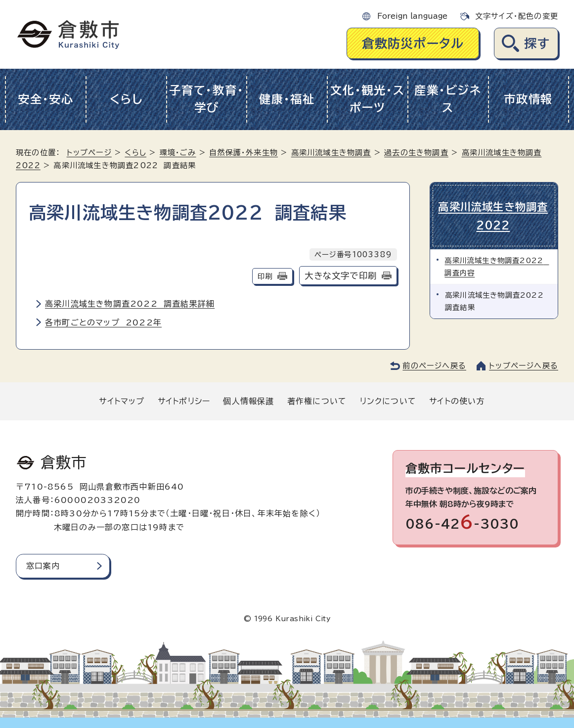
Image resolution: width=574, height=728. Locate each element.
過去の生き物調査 (416, 153)
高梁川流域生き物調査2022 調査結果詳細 (130, 304)
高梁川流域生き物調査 (331, 153)
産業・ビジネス (448, 99)
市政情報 (528, 99)
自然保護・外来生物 (243, 153)
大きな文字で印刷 (341, 276)
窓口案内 (43, 566)
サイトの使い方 (457, 401)
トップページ (89, 153)
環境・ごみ (178, 153)
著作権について (317, 401)
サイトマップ (122, 401)
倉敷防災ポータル (413, 43)
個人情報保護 (248, 401)
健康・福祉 (287, 99)
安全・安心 (46, 99)
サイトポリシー (184, 401)
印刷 (265, 276)
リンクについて (388, 401)
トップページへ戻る (524, 366)
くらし (126, 99)
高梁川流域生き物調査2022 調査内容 (497, 265)
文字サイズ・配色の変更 (517, 16)
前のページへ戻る (434, 366)
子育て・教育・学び (206, 99)
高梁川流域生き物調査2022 (494, 215)
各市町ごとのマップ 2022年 (103, 322)
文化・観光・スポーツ (367, 99)
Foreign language (412, 16)
